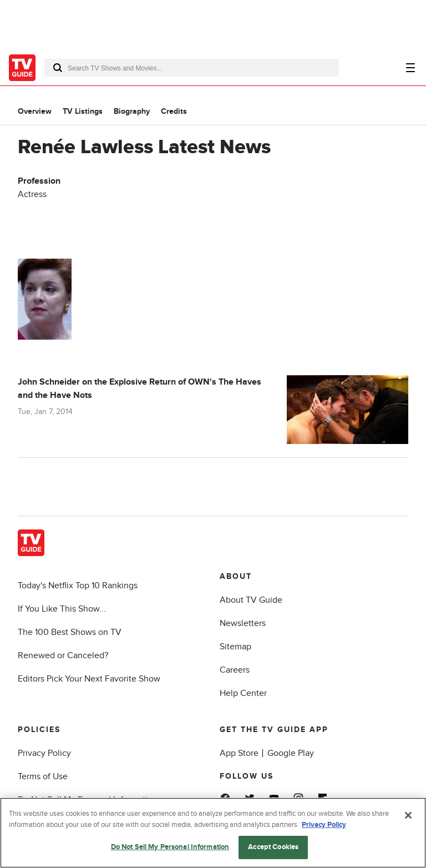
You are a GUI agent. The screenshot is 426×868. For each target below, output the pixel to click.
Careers (235, 670)
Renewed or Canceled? (63, 655)
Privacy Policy (44, 753)
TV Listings (83, 111)
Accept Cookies (273, 847)
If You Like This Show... (62, 609)
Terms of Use (43, 776)
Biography (132, 111)
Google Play (291, 753)
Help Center (243, 693)
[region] (213, 833)
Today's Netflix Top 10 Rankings (78, 586)
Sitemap (235, 647)
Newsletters (243, 623)
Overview (35, 111)
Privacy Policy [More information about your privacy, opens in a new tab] (324, 825)
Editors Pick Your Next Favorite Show (89, 679)
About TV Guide (251, 600)
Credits (174, 111)
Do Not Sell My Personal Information (170, 847)
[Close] (408, 815)
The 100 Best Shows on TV (70, 632)
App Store (239, 753)
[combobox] (192, 68)
